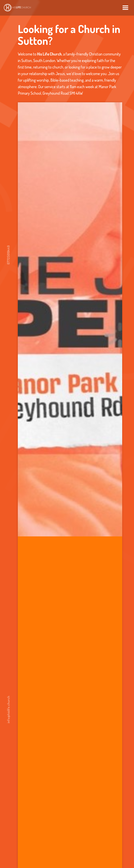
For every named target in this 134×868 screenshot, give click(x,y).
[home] (16, 7)
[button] (125, 8)
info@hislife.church (8, 710)
